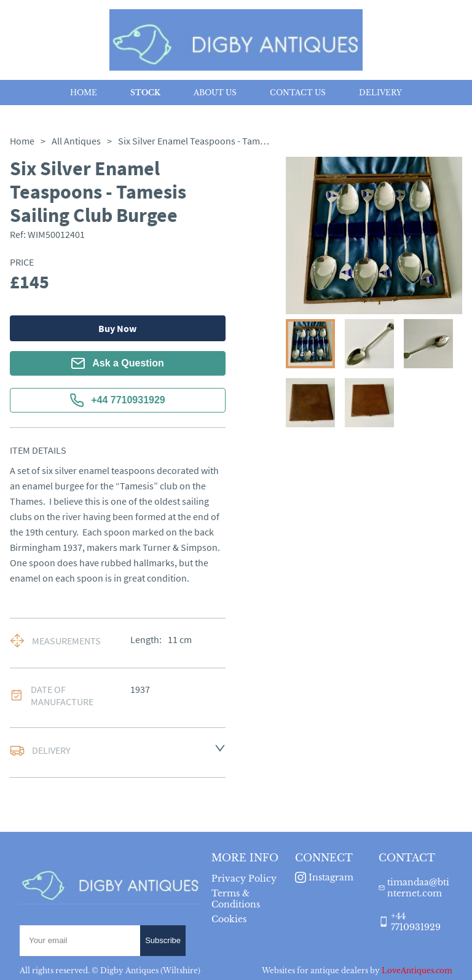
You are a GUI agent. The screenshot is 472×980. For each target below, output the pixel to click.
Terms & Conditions (236, 899)
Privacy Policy (244, 879)
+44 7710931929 (118, 400)
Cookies (229, 919)
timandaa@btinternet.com (418, 888)
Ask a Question (117, 363)
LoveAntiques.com (417, 970)
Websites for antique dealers (315, 970)
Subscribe (163, 940)
